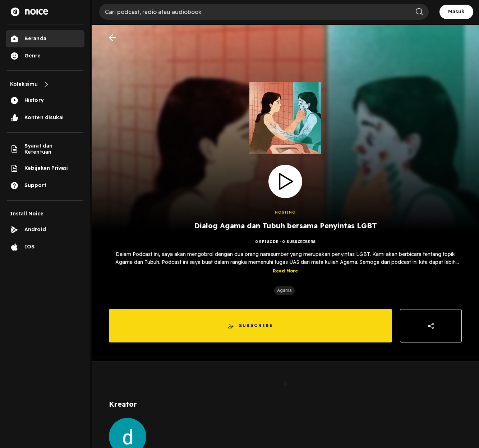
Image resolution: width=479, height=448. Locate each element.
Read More (285, 271)
